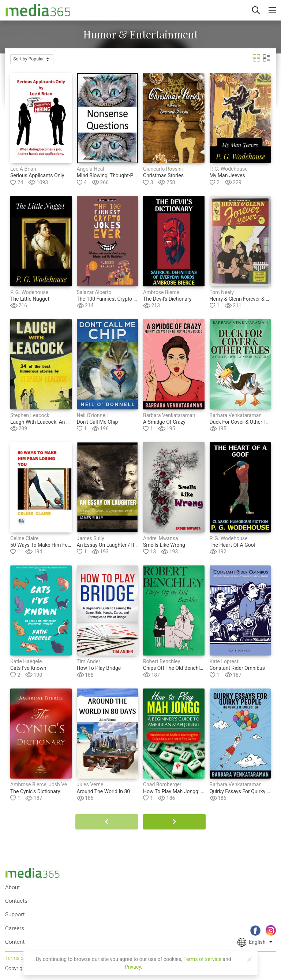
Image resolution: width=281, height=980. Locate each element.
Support (15, 914)
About (12, 887)
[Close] (249, 959)
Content (15, 942)
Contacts (16, 901)
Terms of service (202, 959)
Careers (15, 928)
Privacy (133, 967)
